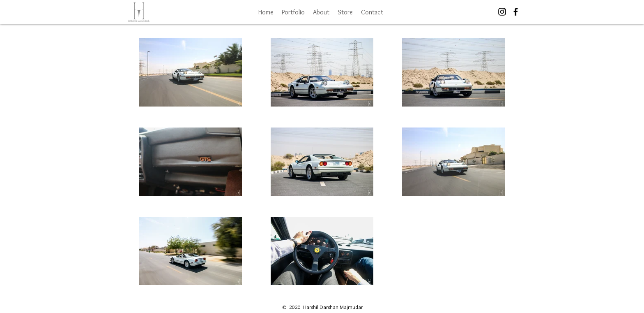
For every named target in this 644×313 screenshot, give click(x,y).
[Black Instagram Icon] (502, 12)
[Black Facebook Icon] (516, 12)
